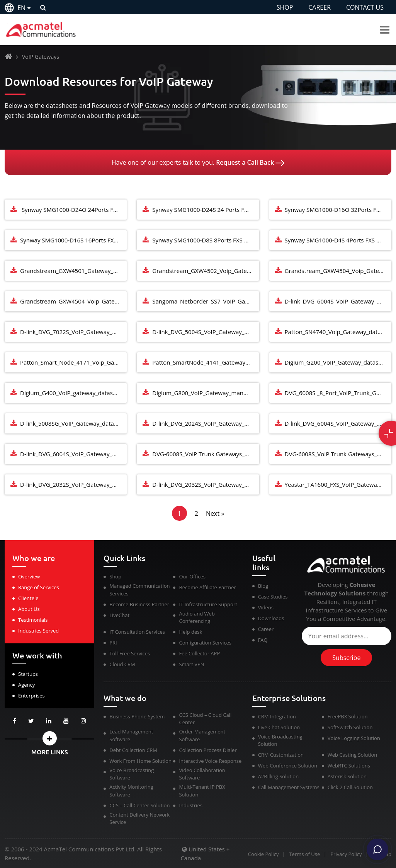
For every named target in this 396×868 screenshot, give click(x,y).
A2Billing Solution (279, 776)
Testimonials (33, 620)
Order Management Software (202, 735)
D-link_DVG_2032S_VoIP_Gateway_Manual (73, 484)
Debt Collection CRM (133, 750)
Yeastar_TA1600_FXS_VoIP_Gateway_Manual (338, 484)
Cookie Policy (262, 854)
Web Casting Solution (352, 755)
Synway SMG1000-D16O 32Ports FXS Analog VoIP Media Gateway (338, 210)
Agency (26, 685)
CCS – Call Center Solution (139, 805)
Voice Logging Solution (354, 738)
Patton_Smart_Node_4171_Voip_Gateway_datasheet (73, 362)
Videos (266, 607)
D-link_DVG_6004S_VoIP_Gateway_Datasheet (73, 454)
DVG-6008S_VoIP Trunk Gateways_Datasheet (338, 454)
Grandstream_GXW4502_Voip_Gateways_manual (206, 271)
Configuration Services (205, 643)
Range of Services (39, 587)
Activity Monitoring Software (131, 791)
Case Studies (273, 597)
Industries (190, 805)
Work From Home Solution (140, 761)
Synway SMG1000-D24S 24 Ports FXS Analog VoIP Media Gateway (206, 210)
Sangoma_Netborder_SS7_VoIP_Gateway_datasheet (206, 301)
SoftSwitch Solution (350, 727)
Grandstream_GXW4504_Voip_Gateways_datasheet (73, 301)
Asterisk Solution (347, 776)
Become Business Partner (139, 604)
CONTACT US (365, 7)
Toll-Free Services (130, 653)
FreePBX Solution (348, 716)
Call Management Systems (289, 787)
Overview (29, 576)
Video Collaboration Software (202, 774)
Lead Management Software (131, 735)
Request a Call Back (250, 162)
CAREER (320, 7)
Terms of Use (304, 854)
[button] (49, 738)
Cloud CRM (122, 664)
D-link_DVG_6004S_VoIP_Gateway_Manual (338, 423)
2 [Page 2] (196, 513)
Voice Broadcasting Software (132, 774)
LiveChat (119, 615)
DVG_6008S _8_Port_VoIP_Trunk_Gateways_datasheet (338, 393)
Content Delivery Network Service (139, 819)
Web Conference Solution (288, 766)
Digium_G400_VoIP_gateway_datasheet (72, 393)
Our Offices (192, 576)
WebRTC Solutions (349, 766)
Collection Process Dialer (208, 750)
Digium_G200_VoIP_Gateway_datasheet (338, 362)
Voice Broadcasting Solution (280, 740)
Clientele (28, 598)
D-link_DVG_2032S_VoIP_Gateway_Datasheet (206, 484)
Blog (263, 586)
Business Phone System (137, 716)
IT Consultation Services (137, 632)
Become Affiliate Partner (207, 587)
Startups (28, 674)
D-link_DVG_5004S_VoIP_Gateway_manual (206, 332)
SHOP (285, 7)
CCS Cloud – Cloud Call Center (205, 719)
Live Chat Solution (279, 727)
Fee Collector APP (199, 653)
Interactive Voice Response (210, 761)
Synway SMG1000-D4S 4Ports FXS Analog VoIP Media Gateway (338, 240)
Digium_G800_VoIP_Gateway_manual (202, 393)
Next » (215, 513)
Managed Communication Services (139, 590)
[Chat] (377, 849)
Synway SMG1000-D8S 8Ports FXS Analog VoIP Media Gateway (206, 240)
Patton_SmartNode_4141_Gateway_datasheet (206, 362)
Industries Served (38, 631)
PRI (113, 643)
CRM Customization (281, 755)
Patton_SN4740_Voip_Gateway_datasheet (338, 332)
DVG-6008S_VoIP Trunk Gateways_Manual (206, 454)
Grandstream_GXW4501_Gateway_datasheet (73, 271)
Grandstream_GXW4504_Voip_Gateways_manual (338, 271)
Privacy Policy (346, 854)
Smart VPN (191, 664)
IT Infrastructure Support (208, 604)
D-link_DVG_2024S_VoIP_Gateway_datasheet (206, 423)
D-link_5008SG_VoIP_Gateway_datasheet (73, 423)
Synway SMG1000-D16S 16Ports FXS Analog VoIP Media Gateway (73, 240)
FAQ (263, 640)
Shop (115, 576)
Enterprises (31, 696)
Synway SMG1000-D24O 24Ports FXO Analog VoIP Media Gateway (73, 210)
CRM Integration (277, 716)
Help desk (190, 632)
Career (266, 629)
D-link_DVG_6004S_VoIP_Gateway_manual (338, 301)
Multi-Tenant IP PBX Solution (202, 791)
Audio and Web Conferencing (197, 617)
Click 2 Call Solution (350, 787)
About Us (29, 609)
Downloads (271, 618)
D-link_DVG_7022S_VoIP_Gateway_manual (73, 332)
